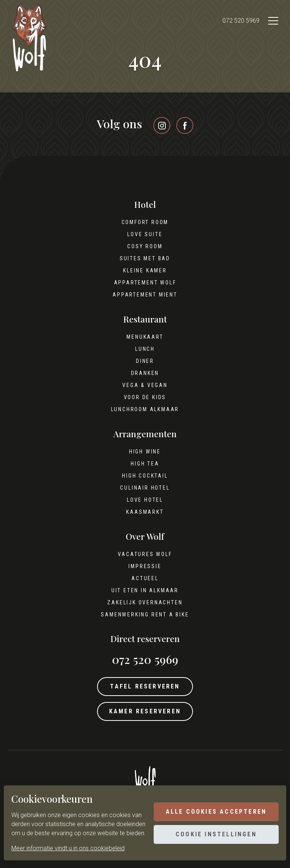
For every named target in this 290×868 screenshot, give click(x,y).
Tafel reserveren (145, 686)
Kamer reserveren (145, 711)
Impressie (145, 566)
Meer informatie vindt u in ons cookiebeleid (68, 848)
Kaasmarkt (145, 512)
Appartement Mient (145, 295)
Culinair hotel (145, 488)
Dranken (145, 373)
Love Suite (145, 234)
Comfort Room (145, 222)
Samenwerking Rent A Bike (145, 615)
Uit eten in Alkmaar (145, 590)
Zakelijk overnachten (145, 602)
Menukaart (145, 337)
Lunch (145, 349)
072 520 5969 (241, 21)
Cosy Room (145, 246)
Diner (145, 361)
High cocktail (145, 476)
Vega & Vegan (145, 385)
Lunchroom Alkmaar (145, 409)
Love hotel (145, 500)
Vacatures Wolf (145, 554)
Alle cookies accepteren (216, 812)
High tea (145, 464)
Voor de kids (145, 397)
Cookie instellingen (216, 834)
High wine (145, 452)
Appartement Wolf (145, 283)
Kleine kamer (145, 270)
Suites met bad (145, 258)
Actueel (145, 578)
